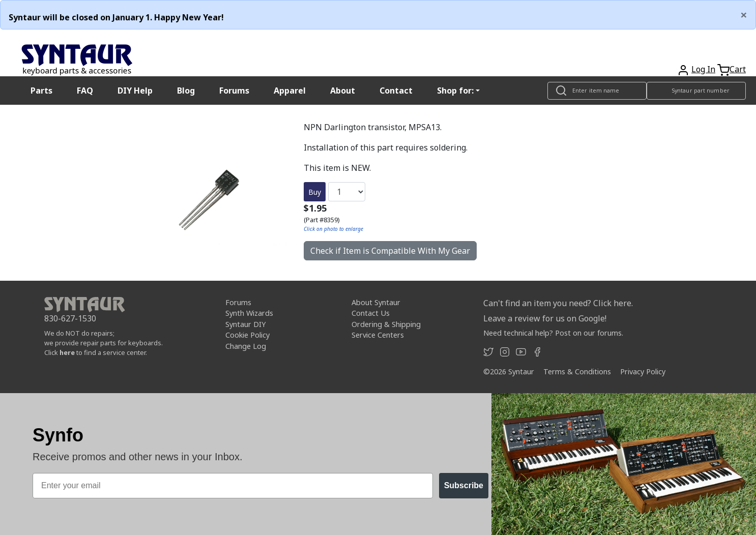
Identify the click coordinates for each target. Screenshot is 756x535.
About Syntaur (376, 302)
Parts (41, 91)
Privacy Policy (643, 371)
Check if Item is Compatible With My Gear (390, 251)
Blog (186, 91)
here (67, 352)
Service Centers (378, 335)
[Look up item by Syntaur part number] (696, 91)
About (343, 91)
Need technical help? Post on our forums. (553, 333)
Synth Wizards (249, 313)
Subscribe (464, 485)
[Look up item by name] (597, 91)
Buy (315, 192)
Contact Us (371, 313)
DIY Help (135, 91)
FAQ (85, 91)
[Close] (744, 15)
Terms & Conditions (577, 371)
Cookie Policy (248, 335)
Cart (738, 69)
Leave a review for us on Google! (545, 318)
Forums (234, 91)
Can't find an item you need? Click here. (558, 303)
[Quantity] (347, 192)
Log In (703, 69)
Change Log (246, 346)
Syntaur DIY (245, 324)
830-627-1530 (70, 318)
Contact (396, 91)
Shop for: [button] (455, 91)
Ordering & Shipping (386, 324)
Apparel (290, 91)
